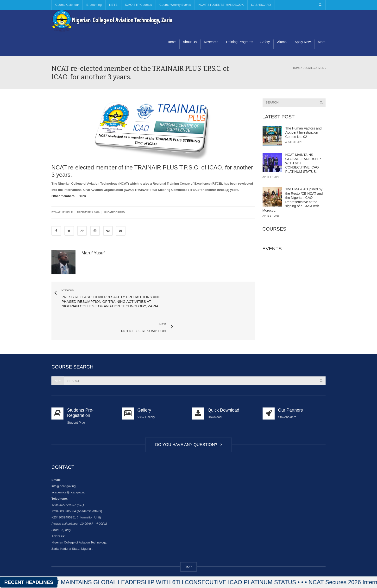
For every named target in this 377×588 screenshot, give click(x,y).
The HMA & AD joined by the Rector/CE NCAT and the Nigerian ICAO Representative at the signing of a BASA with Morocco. (293, 200)
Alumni (282, 42)
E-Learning (94, 5)
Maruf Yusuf (93, 253)
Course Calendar (67, 5)
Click (82, 196)
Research (211, 42)
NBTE (113, 5)
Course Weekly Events (175, 5)
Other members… (65, 196)
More (322, 42)
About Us (190, 42)
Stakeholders (287, 397)
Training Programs (239, 42)
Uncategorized (313, 68)
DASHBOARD (261, 5)
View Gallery (146, 397)
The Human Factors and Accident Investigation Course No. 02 (304, 132)
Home (171, 42)
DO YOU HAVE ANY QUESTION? (188, 425)
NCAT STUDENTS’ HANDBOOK (221, 5)
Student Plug (76, 403)
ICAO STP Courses (138, 5)
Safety (265, 42)
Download (215, 397)
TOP (189, 547)
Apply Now (303, 42)
